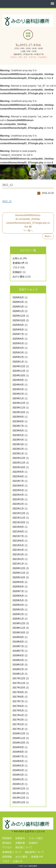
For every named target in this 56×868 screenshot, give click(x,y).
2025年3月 (18, 353)
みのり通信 (19, 277)
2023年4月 (18, 440)
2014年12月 (19, 793)
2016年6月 (18, 761)
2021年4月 (18, 550)
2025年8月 (18, 330)
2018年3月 (18, 665)
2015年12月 (19, 789)
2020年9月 (18, 582)
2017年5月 (18, 711)
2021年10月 (19, 522)
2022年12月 (19, 458)
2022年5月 (18, 490)
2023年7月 (18, 426)
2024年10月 (19, 375)
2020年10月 (19, 577)
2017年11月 (19, 683)
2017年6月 (18, 706)
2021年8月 (18, 532)
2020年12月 (19, 568)
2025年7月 (18, 334)
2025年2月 (18, 357)
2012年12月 (19, 802)
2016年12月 (19, 733)
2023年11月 (19, 408)
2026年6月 (18, 297)
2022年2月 (18, 504)
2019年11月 (19, 628)
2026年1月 (18, 311)
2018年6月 (18, 655)
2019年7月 (18, 646)
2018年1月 (18, 674)
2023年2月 (18, 449)
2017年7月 (18, 701)
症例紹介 (17, 272)
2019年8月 (18, 642)
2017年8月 (18, 697)
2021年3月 (18, 554)
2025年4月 (18, 348)
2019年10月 (19, 633)
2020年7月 (18, 591)
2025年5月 (18, 343)
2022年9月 (18, 472)
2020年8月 (18, 587)
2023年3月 (18, 444)
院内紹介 (7, 843)
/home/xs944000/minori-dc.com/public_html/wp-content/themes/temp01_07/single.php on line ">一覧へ (28, 223)
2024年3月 (18, 389)
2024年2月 (18, 394)
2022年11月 (19, 463)
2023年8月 (18, 421)
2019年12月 (19, 623)
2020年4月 (18, 605)
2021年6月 (18, 541)
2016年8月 (18, 752)
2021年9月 (18, 527)
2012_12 (7, 201)
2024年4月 (18, 385)
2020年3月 (18, 610)
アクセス (7, 847)
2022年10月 (19, 467)
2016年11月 (19, 738)
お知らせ (17, 258)
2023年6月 (18, 431)
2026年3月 (18, 307)
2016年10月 (19, 743)
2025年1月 (18, 362)
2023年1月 (18, 454)
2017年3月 (18, 720)
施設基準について (34, 852)
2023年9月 (18, 417)
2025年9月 (18, 325)
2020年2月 (18, 614)
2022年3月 (18, 499)
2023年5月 (18, 435)
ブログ (16, 267)
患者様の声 (19, 263)
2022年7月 (18, 481)
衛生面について (24, 847)
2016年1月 (18, 784)
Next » (48, 236)
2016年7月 (18, 756)
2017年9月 (18, 692)
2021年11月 (19, 518)
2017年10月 (19, 688)
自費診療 (20, 843)
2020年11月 (19, 573)
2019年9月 (18, 637)
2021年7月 (18, 536)
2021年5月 (18, 545)
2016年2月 (18, 779)
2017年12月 (19, 678)
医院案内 (7, 838)
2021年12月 (19, 513)
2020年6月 (18, 596)
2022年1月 (18, 509)
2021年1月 (18, 564)
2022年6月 (18, 486)
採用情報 (7, 857)
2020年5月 (18, 600)
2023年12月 (19, 403)
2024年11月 (19, 371)
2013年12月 (19, 798)
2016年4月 (18, 770)
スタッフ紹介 (36, 838)
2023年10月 (19, 412)
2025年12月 (19, 316)
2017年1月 (18, 729)
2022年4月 (18, 495)
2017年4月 (18, 715)
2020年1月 (18, 619)
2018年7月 (18, 651)
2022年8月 (18, 476)
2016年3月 (18, 775)
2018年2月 (18, 669)
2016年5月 (18, 766)
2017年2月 (18, 724)
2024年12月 (19, 366)
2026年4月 (18, 302)
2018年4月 (18, 660)
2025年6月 (18, 339)
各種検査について (12, 852)
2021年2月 (18, 559)
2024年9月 (18, 380)
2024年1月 (18, 398)
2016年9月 (18, 747)
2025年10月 (19, 320)
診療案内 (20, 838)
